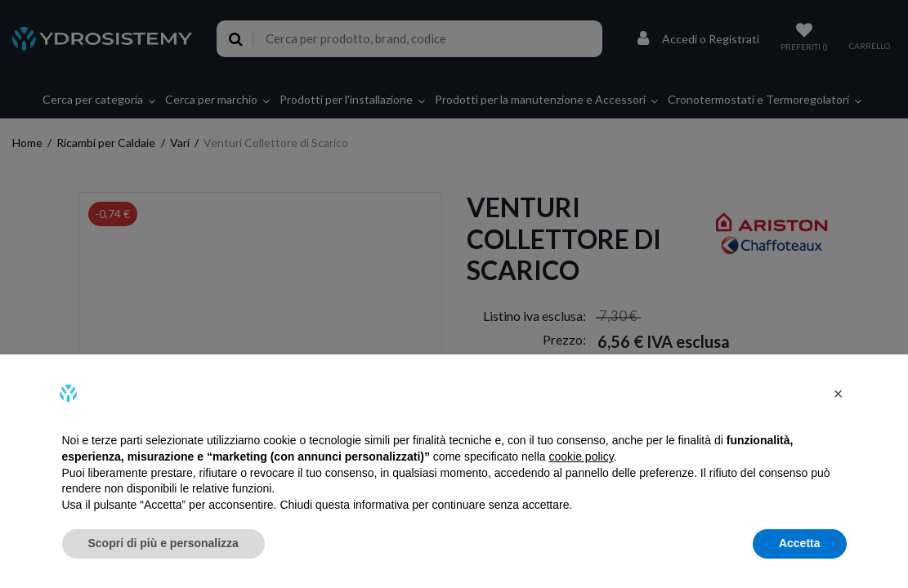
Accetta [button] (800, 543)
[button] (839, 394)
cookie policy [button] (581, 457)
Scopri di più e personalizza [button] (163, 543)
